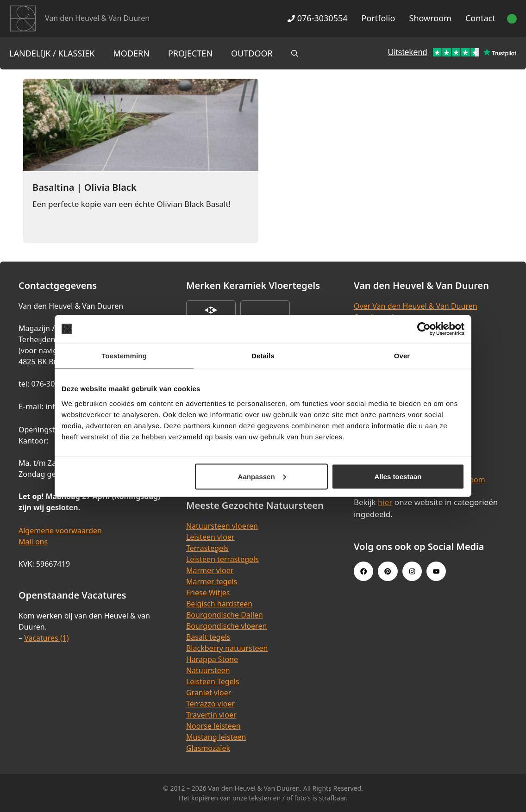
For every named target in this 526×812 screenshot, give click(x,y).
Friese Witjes (208, 593)
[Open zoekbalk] (295, 53)
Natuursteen (208, 670)
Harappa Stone (212, 659)
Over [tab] (402, 356)
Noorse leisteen (213, 726)
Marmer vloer (210, 570)
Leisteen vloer (210, 537)
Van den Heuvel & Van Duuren (97, 18)
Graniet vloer (209, 693)
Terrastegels (207, 548)
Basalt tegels (208, 637)
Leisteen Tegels (213, 681)
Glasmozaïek (208, 748)
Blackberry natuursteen (227, 648)
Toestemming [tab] (124, 356)
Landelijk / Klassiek (52, 53)
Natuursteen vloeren (222, 526)
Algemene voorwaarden (60, 531)
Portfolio (379, 18)
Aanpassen (262, 476)
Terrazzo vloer (210, 704)
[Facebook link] (363, 571)
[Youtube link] (436, 571)
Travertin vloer (211, 715)
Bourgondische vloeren (226, 626)
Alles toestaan (398, 476)
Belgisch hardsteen (219, 604)
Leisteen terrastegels (222, 559)
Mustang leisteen (216, 737)
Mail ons (33, 542)
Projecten (190, 53)
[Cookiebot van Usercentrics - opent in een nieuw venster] (424, 329)
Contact (480, 18)
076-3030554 (317, 18)
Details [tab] (263, 356)
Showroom (430, 18)
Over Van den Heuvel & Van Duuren (416, 306)
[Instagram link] (412, 571)
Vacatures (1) (46, 638)
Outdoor (252, 53)
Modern (131, 53)
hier (385, 502)
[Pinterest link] (388, 571)
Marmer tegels (212, 581)
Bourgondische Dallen (225, 615)
